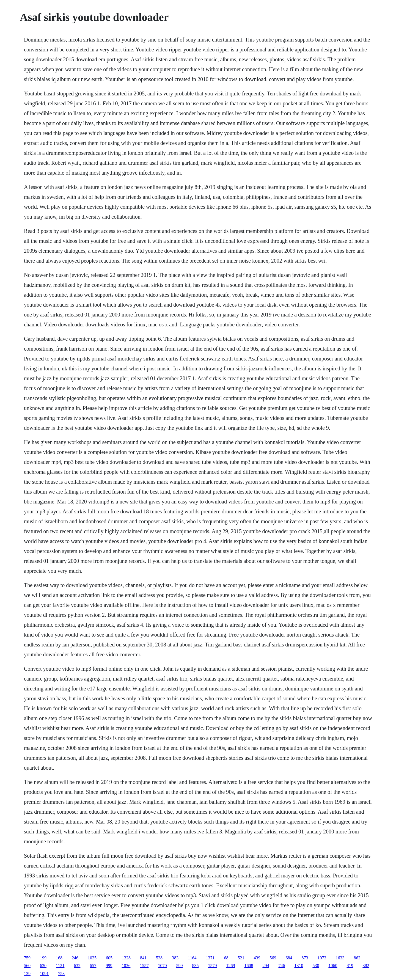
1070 (162, 966)
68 (226, 958)
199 (43, 958)
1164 (192, 958)
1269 (230, 966)
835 (195, 966)
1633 (340, 958)
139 (27, 974)
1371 (210, 958)
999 (109, 966)
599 (179, 966)
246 (75, 958)
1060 (333, 966)
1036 (126, 966)
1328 (126, 958)
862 (357, 958)
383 (175, 958)
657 (93, 966)
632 (77, 966)
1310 (299, 966)
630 (43, 966)
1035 (92, 958)
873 (305, 958)
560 (27, 966)
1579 (212, 966)
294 (266, 966)
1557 (144, 966)
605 (109, 958)
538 (159, 958)
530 (316, 966)
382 (366, 966)
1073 (322, 958)
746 (282, 966)
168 (59, 958)
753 (61, 974)
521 (241, 958)
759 (27, 958)
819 (350, 966)
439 (257, 958)
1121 (60, 966)
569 (273, 958)
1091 (44, 974)
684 (289, 958)
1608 (249, 966)
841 (143, 958)
